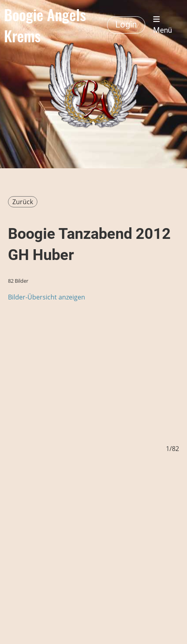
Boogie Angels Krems (45, 25)
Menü (163, 25)
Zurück (23, 202)
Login (126, 25)
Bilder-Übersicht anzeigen (47, 297)
